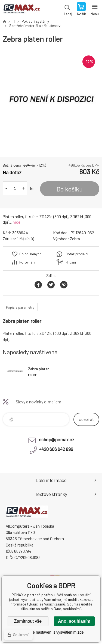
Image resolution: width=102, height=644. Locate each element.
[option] (51, 100)
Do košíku (70, 189)
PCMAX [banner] (21, 10)
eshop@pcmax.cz (57, 439)
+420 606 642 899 (56, 449)
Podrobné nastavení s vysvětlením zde (51, 632)
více (17, 222)
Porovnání (27, 262)
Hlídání (71, 262)
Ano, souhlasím (74, 621)
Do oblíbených (30, 254)
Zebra (75, 239)
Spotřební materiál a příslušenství (35, 26)
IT (14, 21)
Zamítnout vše (28, 621)
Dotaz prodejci (77, 254)
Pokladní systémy (35, 21)
